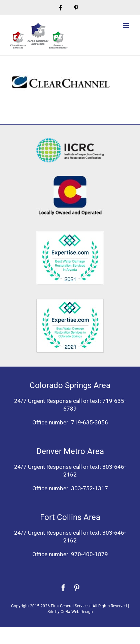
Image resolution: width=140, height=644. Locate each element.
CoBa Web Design (77, 612)
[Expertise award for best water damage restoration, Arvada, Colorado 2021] (70, 234)
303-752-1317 (90, 488)
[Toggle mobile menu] (126, 25)
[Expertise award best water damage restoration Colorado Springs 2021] (70, 301)
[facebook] (63, 588)
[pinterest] (77, 588)
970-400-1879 (90, 554)
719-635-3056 (90, 422)
